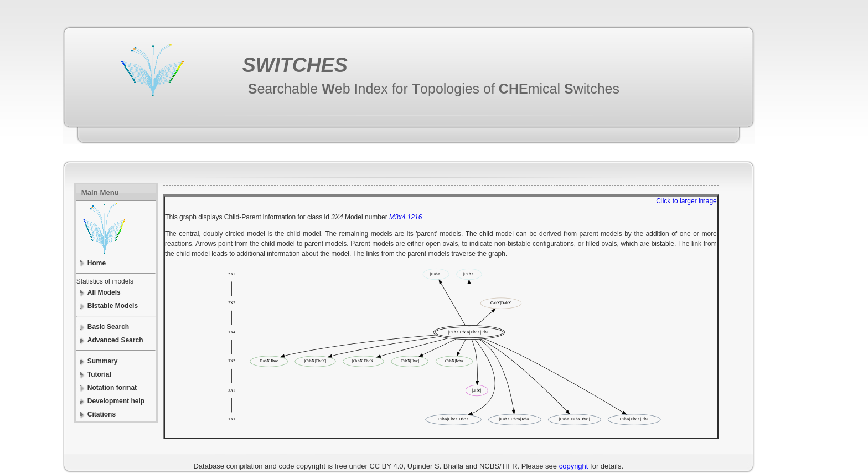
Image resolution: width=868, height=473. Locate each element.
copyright (574, 466)
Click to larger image (686, 201)
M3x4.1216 (405, 217)
